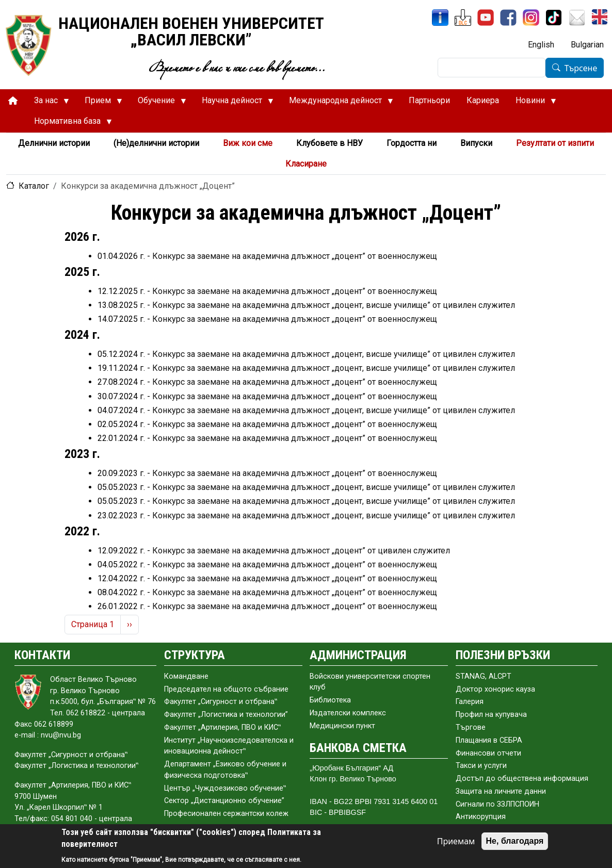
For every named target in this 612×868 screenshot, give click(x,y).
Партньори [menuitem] (429, 100)
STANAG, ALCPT (484, 676)
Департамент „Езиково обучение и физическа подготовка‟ (225, 770)
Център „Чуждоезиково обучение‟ (225, 788)
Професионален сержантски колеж (226, 814)
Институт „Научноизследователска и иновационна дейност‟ (229, 746)
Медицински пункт (342, 726)
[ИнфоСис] (440, 18)
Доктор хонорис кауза (495, 689)
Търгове (471, 727)
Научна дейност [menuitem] (233, 103)
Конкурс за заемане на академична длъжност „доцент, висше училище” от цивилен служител (334, 305)
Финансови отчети (488, 753)
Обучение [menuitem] (158, 103)
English (541, 45)
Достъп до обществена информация (522, 779)
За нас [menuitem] (47, 103)
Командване (186, 676)
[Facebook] (508, 18)
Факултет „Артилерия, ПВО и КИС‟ (222, 727)
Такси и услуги (481, 766)
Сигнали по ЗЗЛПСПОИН (497, 804)
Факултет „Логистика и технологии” (226, 715)
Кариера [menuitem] (483, 100)
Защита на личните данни (501, 791)
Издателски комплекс (348, 713)
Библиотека (330, 700)
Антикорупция (481, 817)
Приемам (456, 841)
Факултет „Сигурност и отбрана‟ (221, 702)
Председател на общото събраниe (226, 689)
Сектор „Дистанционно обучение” (224, 801)
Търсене (581, 68)
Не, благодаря (515, 841)
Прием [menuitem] (99, 103)
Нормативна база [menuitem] (69, 124)
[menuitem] (13, 101)
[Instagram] (531, 18)
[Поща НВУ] (577, 18)
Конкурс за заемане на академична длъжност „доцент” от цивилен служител (301, 551)
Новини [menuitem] (532, 103)
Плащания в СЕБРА (489, 740)
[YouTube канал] (486, 18)
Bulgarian (587, 45)
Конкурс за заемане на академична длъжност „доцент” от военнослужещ (295, 256)
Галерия (470, 702)
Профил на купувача (491, 715)
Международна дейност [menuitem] (337, 103)
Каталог (34, 186)
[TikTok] (554, 18)
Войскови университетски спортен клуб (370, 682)
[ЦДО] (463, 18)
